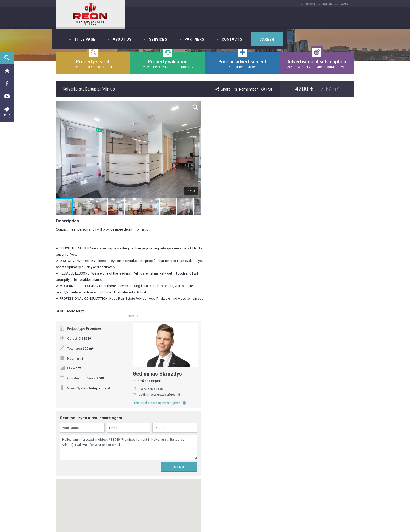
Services (229, 18)
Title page (156, 18)
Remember (246, 89)
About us (193, 18)
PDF (267, 89)
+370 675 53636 (304, 169)
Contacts (303, 18)
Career (338, 18)
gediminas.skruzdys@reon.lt (312, 175)
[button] (196, 149)
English (327, 4)
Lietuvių (310, 4)
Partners (266, 18)
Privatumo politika (179, 471)
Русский (344, 4)
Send (332, 248)
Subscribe (262, 385)
